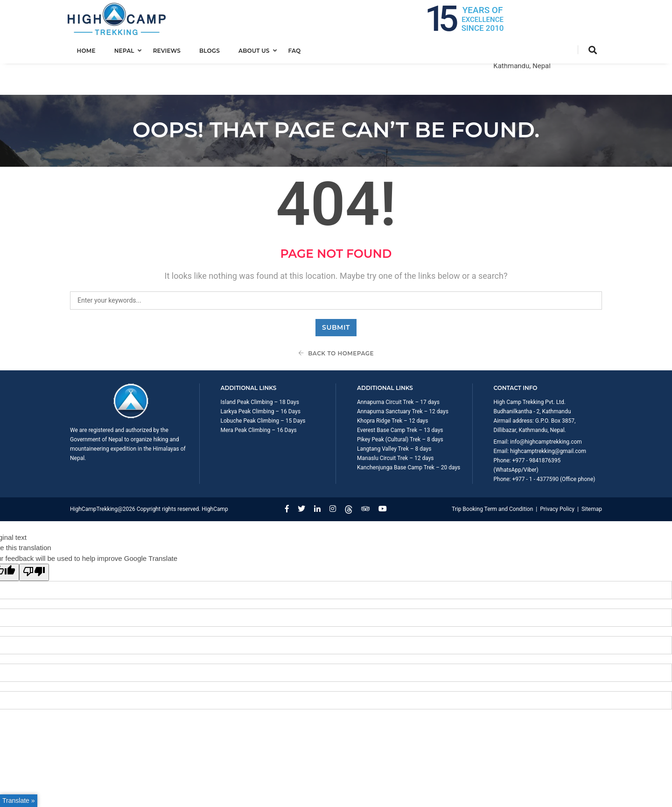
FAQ (297, 50)
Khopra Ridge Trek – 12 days (392, 389)
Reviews (169, 50)
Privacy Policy (557, 477)
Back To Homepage (336, 321)
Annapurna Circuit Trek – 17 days (398, 370)
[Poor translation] (34, 540)
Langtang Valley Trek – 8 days (394, 417)
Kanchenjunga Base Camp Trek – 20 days (409, 435)
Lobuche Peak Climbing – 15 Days (263, 389)
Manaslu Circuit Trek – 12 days (395, 426)
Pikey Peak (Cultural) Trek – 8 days (400, 407)
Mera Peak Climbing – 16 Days (259, 398)
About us (256, 50)
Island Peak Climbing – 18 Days (260, 370)
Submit (336, 295)
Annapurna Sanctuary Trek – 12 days (403, 379)
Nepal (127, 50)
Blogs (212, 50)
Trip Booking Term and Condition (492, 477)
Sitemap (592, 477)
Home (89, 50)
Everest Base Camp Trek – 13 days (400, 398)
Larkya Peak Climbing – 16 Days (261, 379)
